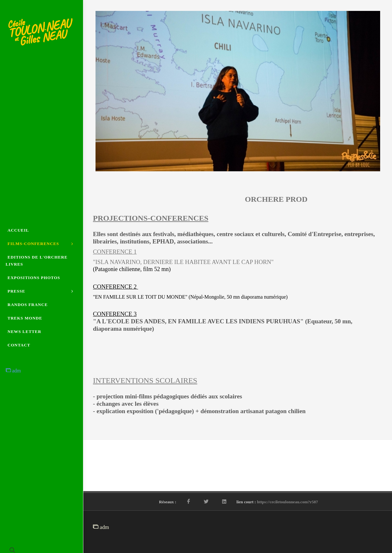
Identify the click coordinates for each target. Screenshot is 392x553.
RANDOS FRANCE (28, 305)
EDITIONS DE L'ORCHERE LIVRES (37, 261)
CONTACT (19, 345)
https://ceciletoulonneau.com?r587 (288, 502)
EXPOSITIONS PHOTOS (34, 278)
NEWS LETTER (25, 332)
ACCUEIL (18, 230)
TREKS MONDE (25, 318)
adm (13, 371)
